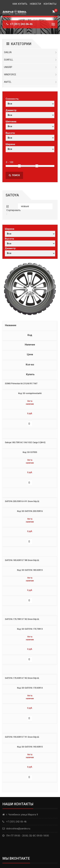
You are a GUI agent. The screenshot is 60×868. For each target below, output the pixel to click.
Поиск (14, 175)
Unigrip (30, 67)
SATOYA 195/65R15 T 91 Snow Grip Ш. (22, 737)
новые (25, 206)
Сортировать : (12, 210)
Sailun (30, 52)
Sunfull (30, 60)
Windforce (30, 75)
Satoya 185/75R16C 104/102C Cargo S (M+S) (25, 442)
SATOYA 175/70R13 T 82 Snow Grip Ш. (22, 619)
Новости (35, 4)
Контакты (50, 4)
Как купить (20, 4)
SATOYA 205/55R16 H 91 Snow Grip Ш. (22, 501)
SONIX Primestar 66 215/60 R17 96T (21, 384)
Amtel (30, 82)
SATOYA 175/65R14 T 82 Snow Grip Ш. (22, 678)
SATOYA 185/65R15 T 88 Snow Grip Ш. (22, 560)
